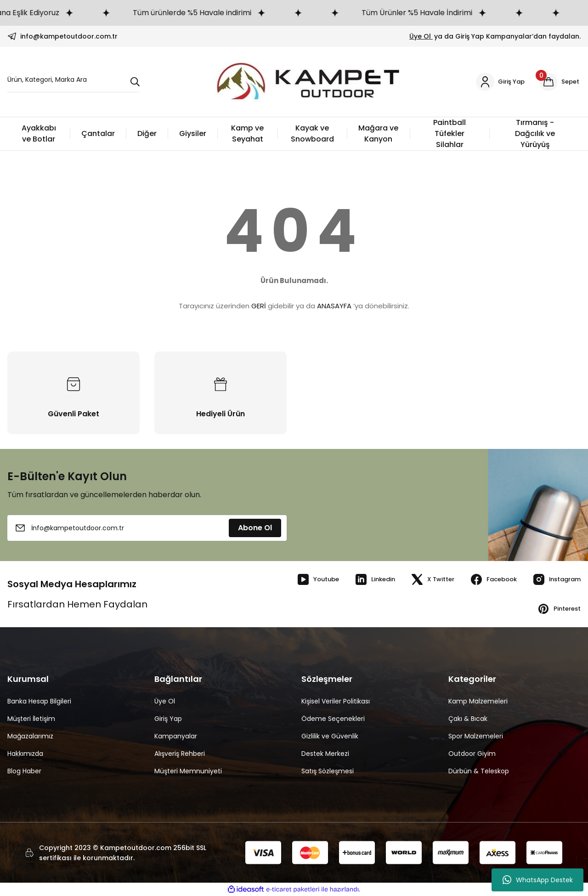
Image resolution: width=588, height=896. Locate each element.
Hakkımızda (25, 754)
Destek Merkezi (325, 754)
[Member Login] (498, 82)
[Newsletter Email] (147, 528)
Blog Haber (24, 771)
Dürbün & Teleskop (479, 771)
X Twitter (422, 579)
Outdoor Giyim (472, 754)
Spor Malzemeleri (476, 736)
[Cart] (559, 82)
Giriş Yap (168, 719)
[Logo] (306, 82)
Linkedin (361, 579)
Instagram (554, 579)
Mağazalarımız (30, 736)
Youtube (301, 579)
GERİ (259, 306)
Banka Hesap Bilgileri (39, 701)
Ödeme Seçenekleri (333, 719)
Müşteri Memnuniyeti (188, 771)
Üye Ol (421, 36)
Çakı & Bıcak (468, 719)
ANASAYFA (334, 306)
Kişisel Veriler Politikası (336, 701)
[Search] (73, 82)
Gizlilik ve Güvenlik (330, 736)
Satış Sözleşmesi (328, 771)
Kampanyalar (176, 736)
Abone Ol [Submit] (255, 528)
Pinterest (557, 609)
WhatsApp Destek (538, 880)
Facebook (486, 579)
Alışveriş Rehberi (180, 754)
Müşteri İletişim (31, 719)
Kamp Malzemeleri (478, 701)
